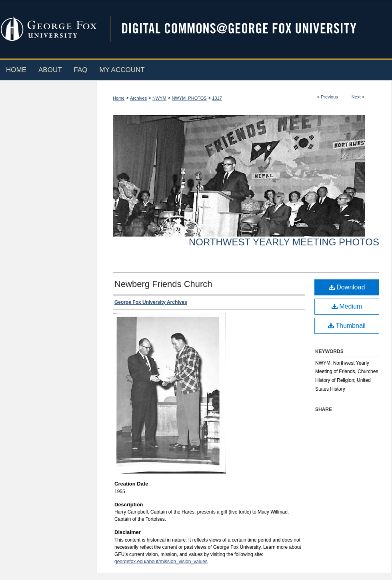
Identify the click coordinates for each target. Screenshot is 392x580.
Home (119, 98)
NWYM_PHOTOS (189, 98)
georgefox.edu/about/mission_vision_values (161, 562)
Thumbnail (347, 326)
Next (356, 97)
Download (347, 287)
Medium (347, 306)
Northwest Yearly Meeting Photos (284, 242)
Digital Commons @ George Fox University (246, 29)
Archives (138, 98)
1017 (217, 98)
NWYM (159, 98)
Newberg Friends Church (163, 284)
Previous (329, 97)
